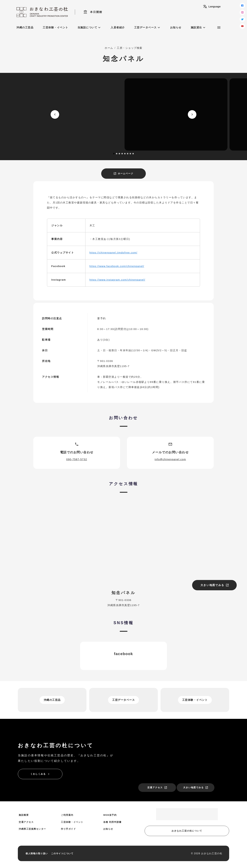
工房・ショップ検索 (130, 48)
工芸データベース (148, 27)
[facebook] (242, 5)
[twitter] (242, 19)
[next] (192, 114)
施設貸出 (198, 27)
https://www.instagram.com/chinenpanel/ (117, 280)
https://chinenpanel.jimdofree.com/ (113, 253)
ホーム (109, 48)
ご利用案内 (67, 815)
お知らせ (176, 27)
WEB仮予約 (110, 815)
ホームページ (123, 174)
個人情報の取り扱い (37, 853)
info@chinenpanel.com (170, 459)
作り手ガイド (68, 829)
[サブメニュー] (219, 27)
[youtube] (242, 26)
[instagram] (242, 12)
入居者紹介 (118, 27)
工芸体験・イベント (55, 27)
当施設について (90, 27)
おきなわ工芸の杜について (187, 831)
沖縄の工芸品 (25, 27)
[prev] (55, 114)
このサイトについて (62, 853)
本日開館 (93, 12)
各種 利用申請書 (112, 822)
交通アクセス (157, 788)
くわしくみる (40, 774)
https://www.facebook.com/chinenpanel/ (117, 266)
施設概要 (24, 815)
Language (212, 7)
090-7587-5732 (77, 459)
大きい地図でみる (215, 585)
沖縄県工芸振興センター (32, 829)
